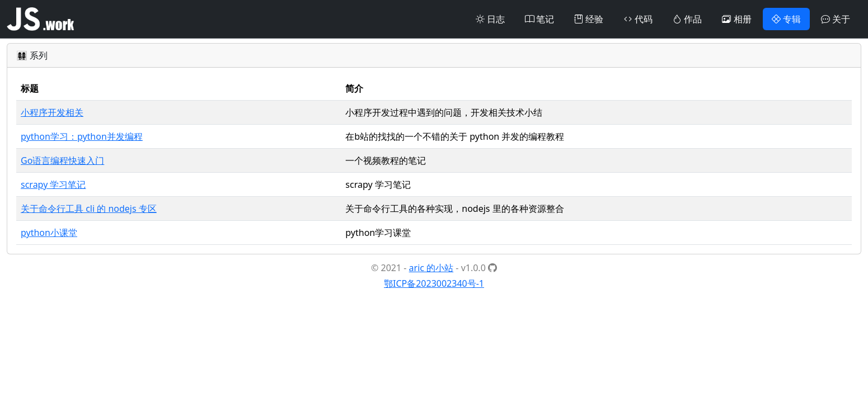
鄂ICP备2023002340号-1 (434, 283)
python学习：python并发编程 (82, 136)
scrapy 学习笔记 (53, 184)
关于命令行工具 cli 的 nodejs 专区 (89, 209)
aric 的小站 (431, 268)
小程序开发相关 (52, 112)
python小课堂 (49, 233)
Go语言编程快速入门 (62, 160)
